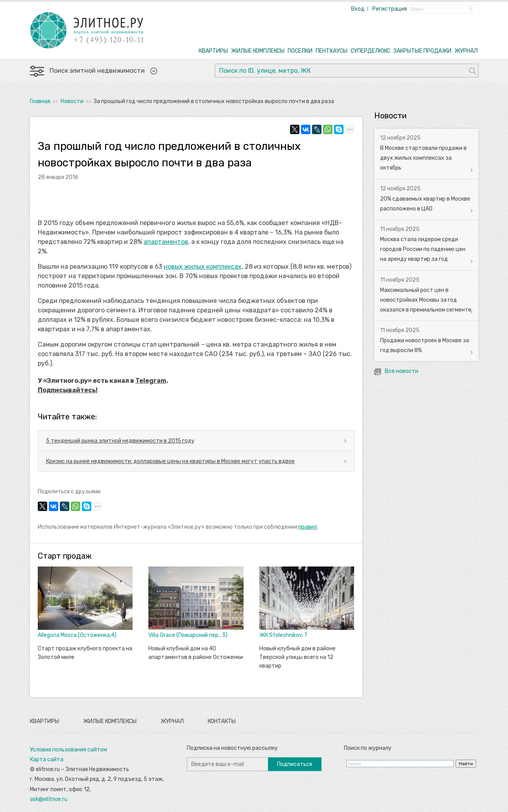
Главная (40, 101)
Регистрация (390, 9)
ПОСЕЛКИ (300, 51)
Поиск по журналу (368, 748)
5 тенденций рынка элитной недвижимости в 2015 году (120, 441)
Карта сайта (47, 759)
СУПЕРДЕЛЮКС (370, 51)
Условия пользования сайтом (68, 750)
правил (308, 527)
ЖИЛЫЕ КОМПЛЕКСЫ (258, 51)
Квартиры (44, 721)
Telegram (151, 381)
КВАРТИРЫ (213, 51)
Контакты (222, 721)
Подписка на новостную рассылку (232, 748)
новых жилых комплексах (203, 267)
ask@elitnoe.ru (49, 799)
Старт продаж (65, 556)
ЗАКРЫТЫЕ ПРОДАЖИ (422, 51)
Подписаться (295, 764)
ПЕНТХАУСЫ (332, 51)
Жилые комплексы (110, 721)
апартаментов (166, 242)
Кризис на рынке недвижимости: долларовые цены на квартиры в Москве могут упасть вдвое (170, 461)
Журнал (172, 721)
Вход (358, 9)
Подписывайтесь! (68, 390)
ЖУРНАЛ (466, 51)
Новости (72, 101)
